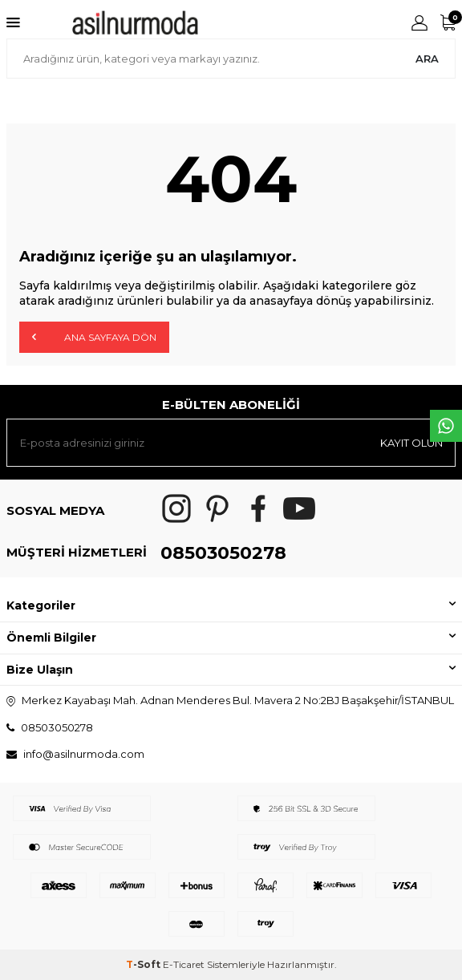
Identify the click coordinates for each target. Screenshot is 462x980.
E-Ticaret (184, 964)
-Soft (144, 964)
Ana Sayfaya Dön (94, 337)
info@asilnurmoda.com (84, 754)
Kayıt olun (411, 443)
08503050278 (223, 553)
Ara (427, 59)
